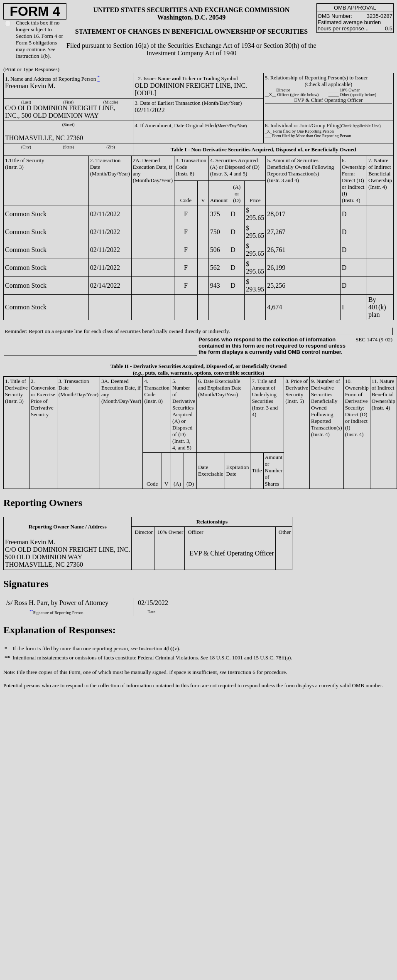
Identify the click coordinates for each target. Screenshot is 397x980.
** (31, 611)
